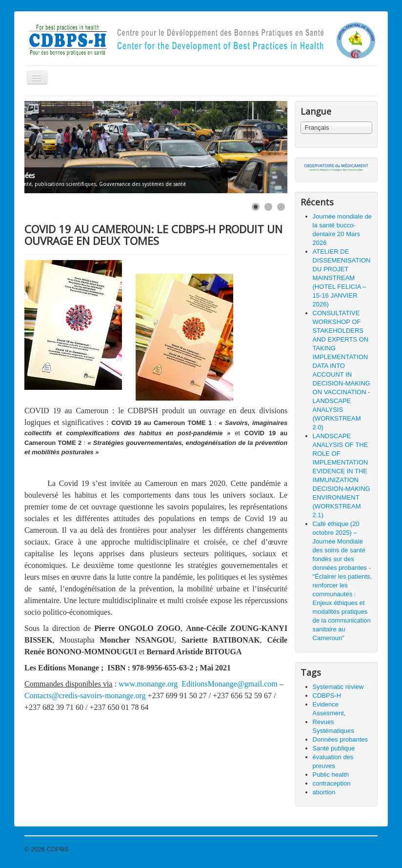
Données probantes (340, 739)
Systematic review (338, 687)
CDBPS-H (327, 696)
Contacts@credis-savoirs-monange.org (85, 696)
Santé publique (334, 748)
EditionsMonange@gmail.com (229, 684)
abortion (324, 792)
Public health (331, 775)
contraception (332, 783)
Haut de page (359, 849)
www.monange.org (148, 684)
